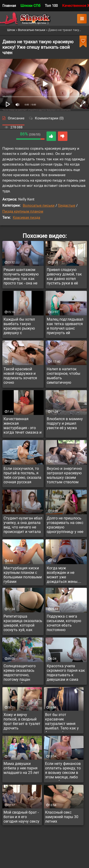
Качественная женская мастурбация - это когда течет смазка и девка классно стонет (23, 426)
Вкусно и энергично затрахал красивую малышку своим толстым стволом (64, 475)
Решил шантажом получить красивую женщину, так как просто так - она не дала (21, 277)
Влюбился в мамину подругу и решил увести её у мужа (65, 423)
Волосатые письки (39, 205)
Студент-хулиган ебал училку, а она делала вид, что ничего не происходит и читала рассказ (23, 526)
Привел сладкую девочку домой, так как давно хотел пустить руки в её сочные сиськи (64, 277)
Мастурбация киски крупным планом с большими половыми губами (23, 575)
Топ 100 (51, 6)
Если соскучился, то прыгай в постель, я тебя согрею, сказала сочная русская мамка (22, 476)
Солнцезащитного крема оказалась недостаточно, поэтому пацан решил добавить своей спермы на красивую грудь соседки (20, 673)
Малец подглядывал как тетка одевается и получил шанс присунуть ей (65, 326)
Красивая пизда (26, 218)
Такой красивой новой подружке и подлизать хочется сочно (20, 376)
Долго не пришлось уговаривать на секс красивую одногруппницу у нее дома (65, 526)
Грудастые (67, 205)
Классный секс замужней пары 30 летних (62, 817)
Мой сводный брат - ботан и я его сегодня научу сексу (21, 817)
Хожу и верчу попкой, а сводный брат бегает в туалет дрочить (22, 721)
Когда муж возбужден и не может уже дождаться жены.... (64, 575)
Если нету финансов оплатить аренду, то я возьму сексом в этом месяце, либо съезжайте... (63, 771)
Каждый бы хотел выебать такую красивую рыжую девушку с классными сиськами (23, 327)
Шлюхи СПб (30, 6)
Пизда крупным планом (23, 211)
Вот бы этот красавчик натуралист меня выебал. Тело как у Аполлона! (62, 722)
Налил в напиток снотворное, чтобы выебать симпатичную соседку (63, 376)
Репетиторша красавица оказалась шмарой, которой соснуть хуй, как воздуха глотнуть (23, 624)
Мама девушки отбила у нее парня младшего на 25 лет (21, 768)
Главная (9, 6)
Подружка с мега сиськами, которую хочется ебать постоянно (64, 623)
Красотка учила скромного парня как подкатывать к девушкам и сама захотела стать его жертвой (66, 673)
